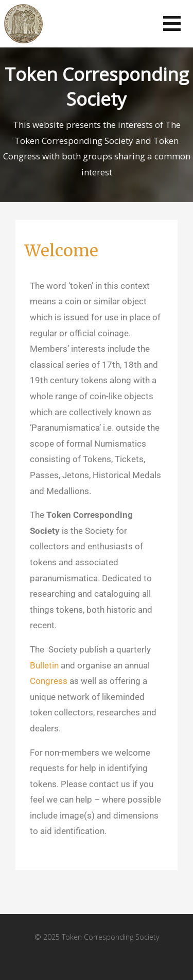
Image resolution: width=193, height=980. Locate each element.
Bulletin (44, 665)
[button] (172, 23)
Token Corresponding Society (97, 86)
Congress (49, 681)
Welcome (62, 251)
